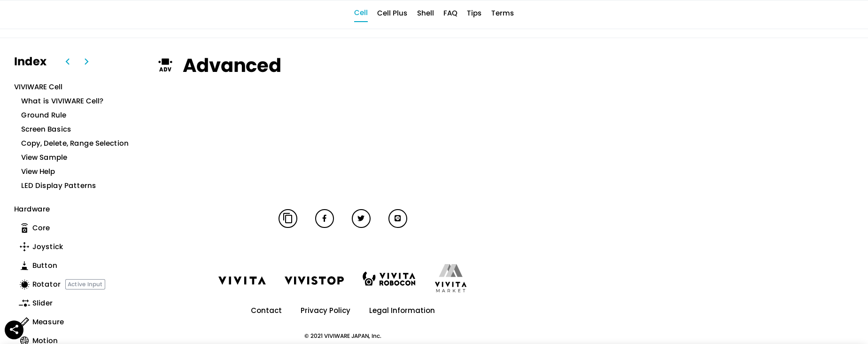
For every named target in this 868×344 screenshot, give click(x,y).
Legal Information (402, 310)
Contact (266, 310)
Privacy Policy (325, 310)
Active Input (85, 284)
